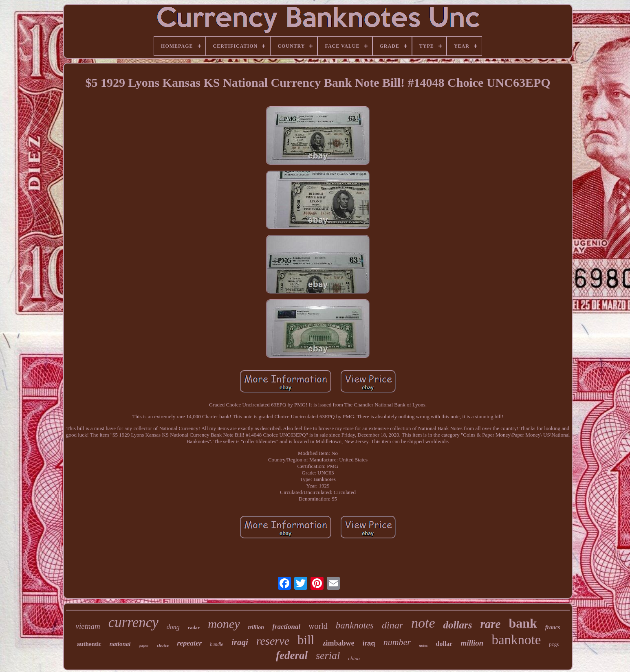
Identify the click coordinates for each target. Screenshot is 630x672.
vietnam (88, 626)
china (354, 658)
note (423, 623)
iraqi (240, 642)
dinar (392, 625)
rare (490, 624)
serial (328, 656)
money (224, 624)
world (318, 626)
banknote (516, 640)
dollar (444, 644)
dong (173, 627)
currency (133, 623)
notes (423, 645)
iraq (369, 643)
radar (194, 628)
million (472, 643)
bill (306, 640)
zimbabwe (338, 643)
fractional (286, 627)
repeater (189, 643)
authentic (89, 644)
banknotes (355, 625)
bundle (217, 644)
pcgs (554, 644)
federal (292, 655)
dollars (458, 625)
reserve (273, 641)
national (120, 644)
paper (143, 645)
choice (163, 645)
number (397, 642)
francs (553, 627)
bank (523, 623)
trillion (256, 627)
